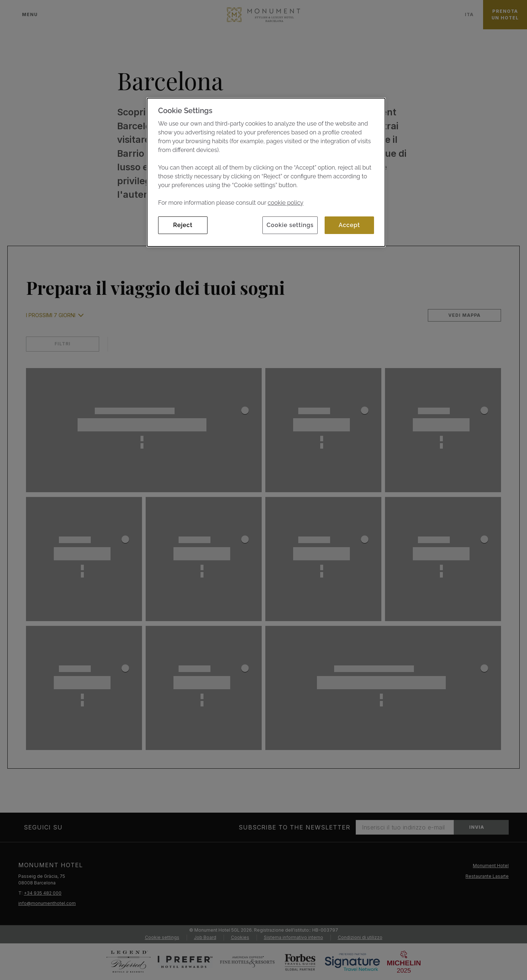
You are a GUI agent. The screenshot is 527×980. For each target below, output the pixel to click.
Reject (183, 225)
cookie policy (285, 203)
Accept (349, 225)
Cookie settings (290, 225)
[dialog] (266, 172)
